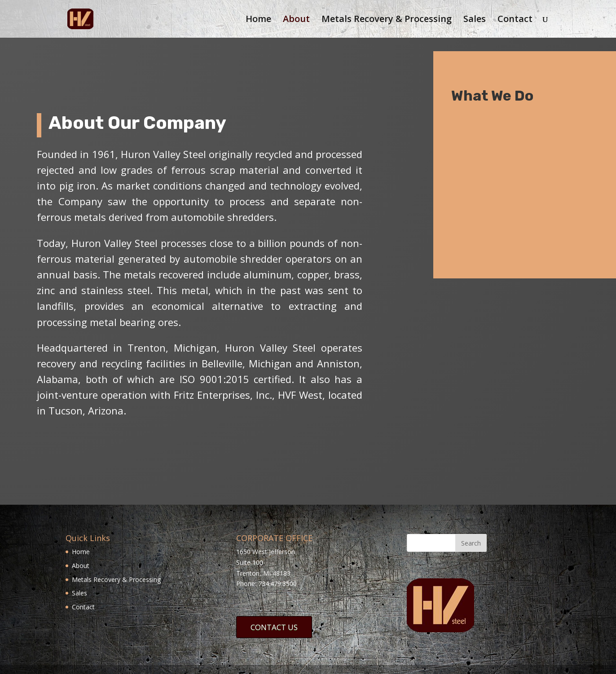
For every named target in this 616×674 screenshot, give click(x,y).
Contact (515, 20)
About (296, 20)
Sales (475, 20)
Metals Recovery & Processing (387, 20)
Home (258, 20)
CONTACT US (274, 627)
